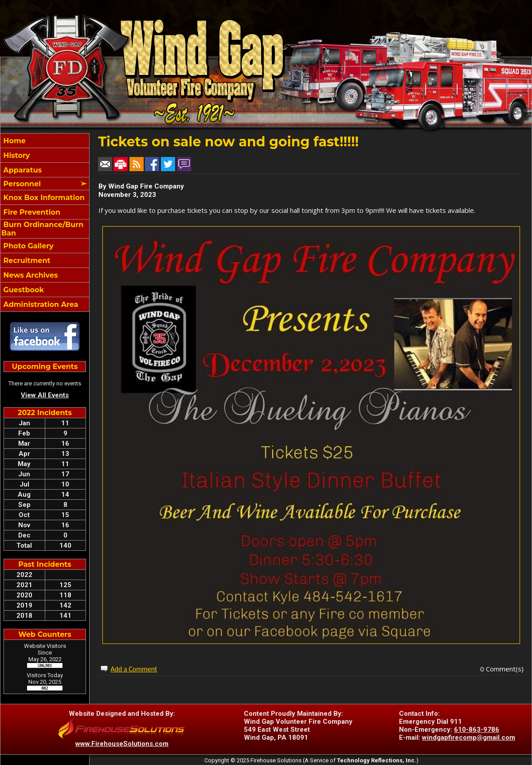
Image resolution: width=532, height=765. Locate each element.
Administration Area (40, 304)
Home (14, 141)
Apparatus (22, 170)
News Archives (29, 275)
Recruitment (26, 261)
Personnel (21, 184)
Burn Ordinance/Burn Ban (42, 229)
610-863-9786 (477, 730)
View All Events (45, 395)
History (16, 155)
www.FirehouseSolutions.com (122, 744)
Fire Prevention (31, 212)
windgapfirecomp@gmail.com (469, 738)
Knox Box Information (43, 198)
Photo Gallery (27, 246)
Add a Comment (134, 669)
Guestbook (23, 290)
